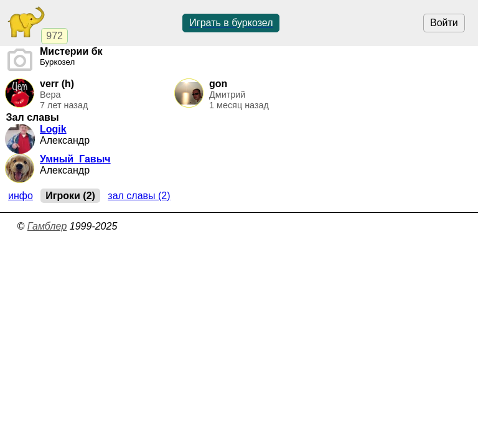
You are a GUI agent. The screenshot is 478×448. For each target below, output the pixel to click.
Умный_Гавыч (75, 159)
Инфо (21, 196)
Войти (444, 23)
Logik (53, 129)
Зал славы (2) (139, 196)
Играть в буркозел (231, 23)
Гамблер (47, 226)
